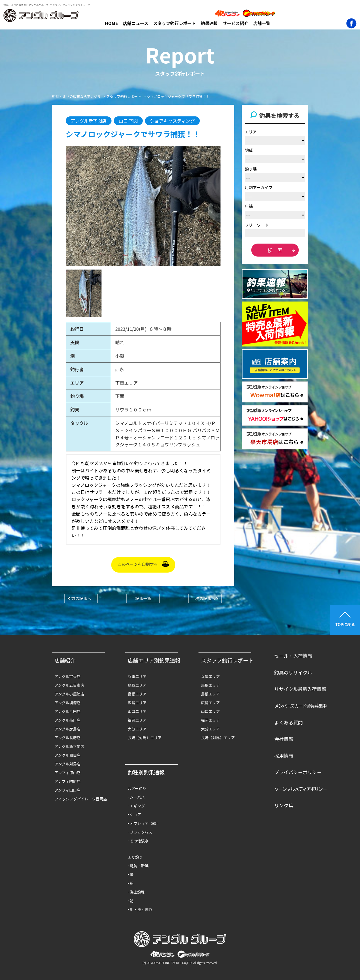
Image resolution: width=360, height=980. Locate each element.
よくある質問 (288, 722)
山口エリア (137, 711)
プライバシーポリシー (298, 772)
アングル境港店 (67, 703)
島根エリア (137, 694)
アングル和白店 (67, 755)
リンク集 (284, 805)
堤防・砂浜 (139, 866)
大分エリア (137, 729)
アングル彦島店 (67, 729)
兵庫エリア (137, 676)
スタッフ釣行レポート (174, 23)
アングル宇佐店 (67, 676)
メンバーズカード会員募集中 (300, 706)
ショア (135, 815)
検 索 (275, 250)
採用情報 (284, 756)
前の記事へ (81, 598)
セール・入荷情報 (293, 656)
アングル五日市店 (69, 685)
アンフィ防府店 (67, 781)
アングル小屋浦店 (69, 694)
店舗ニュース (136, 23)
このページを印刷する (138, 564)
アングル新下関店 (69, 746)
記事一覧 (143, 598)
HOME (111, 23)
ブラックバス (141, 832)
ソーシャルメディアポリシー (300, 789)
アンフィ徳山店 (67, 773)
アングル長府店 (67, 738)
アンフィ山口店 (67, 790)
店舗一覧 (262, 23)
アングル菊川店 (67, 720)
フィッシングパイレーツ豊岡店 (81, 799)
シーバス (137, 797)
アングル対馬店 (67, 764)
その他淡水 (139, 841)
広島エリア (137, 703)
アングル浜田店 (67, 711)
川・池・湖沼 (141, 909)
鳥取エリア (137, 685)
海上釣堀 (137, 892)
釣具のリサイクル (293, 672)
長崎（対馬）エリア (145, 738)
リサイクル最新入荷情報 (300, 689)
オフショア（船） (145, 823)
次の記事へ (205, 598)
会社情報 (284, 739)
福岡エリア (137, 720)
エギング (137, 806)
